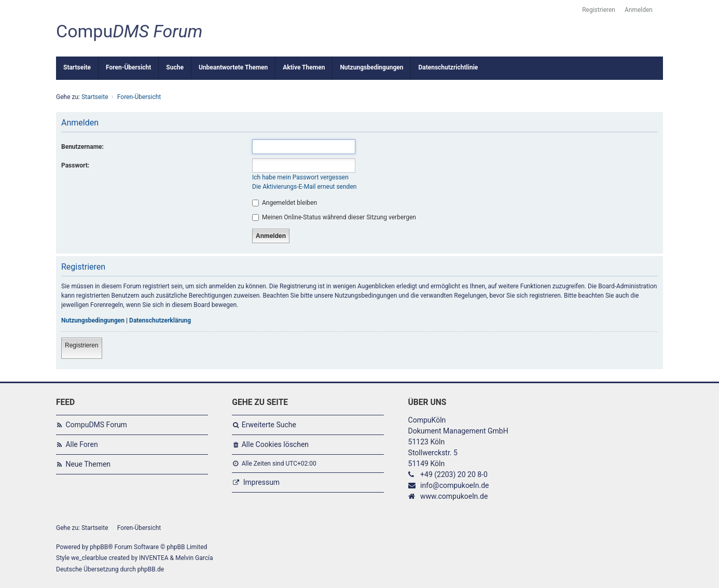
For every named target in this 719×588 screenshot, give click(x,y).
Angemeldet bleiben (285, 203)
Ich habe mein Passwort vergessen (300, 177)
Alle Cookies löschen (275, 444)
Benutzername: (82, 147)
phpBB (99, 547)
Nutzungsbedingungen (93, 320)
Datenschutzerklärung (160, 320)
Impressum (261, 482)
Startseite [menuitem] (77, 67)
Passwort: (75, 165)
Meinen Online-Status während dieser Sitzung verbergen (334, 217)
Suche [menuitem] (175, 67)
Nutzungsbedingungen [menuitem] (371, 67)
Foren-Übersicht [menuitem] (128, 67)
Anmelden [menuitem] (639, 10)
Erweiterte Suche (269, 425)
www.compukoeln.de (454, 496)
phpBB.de (151, 569)
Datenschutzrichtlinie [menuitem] (448, 67)
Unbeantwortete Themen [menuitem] (233, 67)
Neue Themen (88, 464)
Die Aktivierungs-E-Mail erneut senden (304, 187)
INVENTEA (154, 558)
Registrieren (82, 345)
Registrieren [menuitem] (599, 10)
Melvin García (194, 558)
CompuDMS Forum (96, 425)
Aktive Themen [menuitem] (304, 67)
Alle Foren (81, 444)
